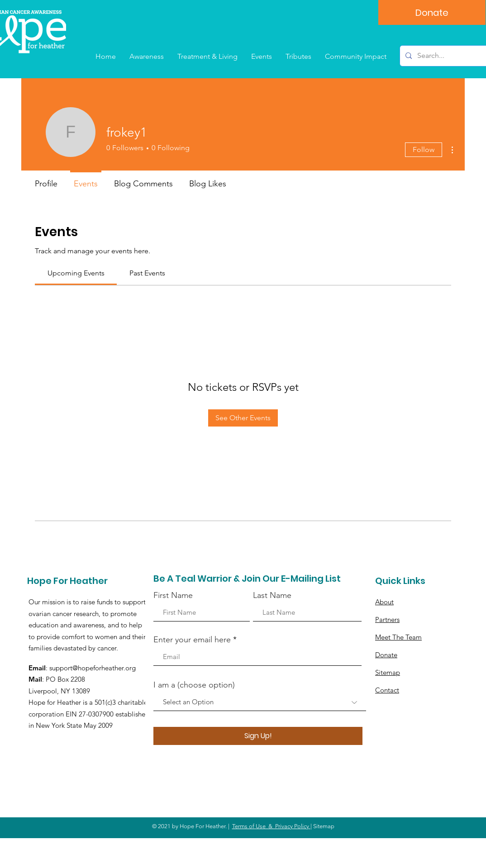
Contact (387, 690)
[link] (76, 273)
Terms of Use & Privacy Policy (271, 826)
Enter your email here (192, 640)
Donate (386, 655)
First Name (173, 595)
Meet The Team (398, 637)
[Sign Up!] (258, 736)
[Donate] (432, 12)
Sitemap (388, 672)
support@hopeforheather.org (93, 668)
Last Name (272, 595)
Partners (387, 619)
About (384, 602)
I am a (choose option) (194, 685)
